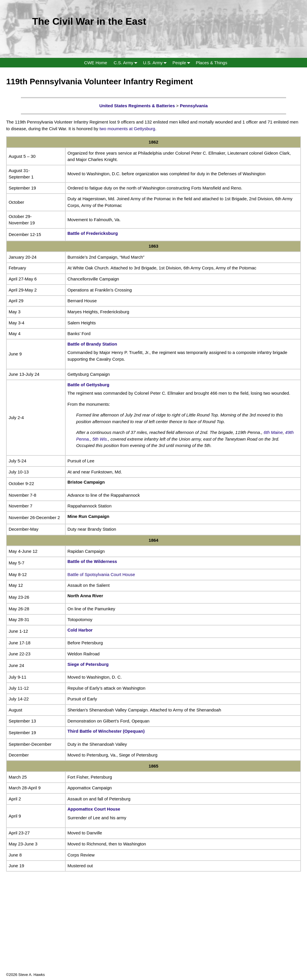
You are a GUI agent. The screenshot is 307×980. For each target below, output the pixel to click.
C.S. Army (127, 63)
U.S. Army (156, 63)
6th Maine (273, 432)
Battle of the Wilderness (92, 561)
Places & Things (211, 63)
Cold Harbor (80, 630)
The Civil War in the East (89, 21)
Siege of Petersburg (88, 664)
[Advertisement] (153, 931)
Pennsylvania (194, 106)
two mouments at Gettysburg (127, 129)
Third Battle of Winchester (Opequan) (106, 731)
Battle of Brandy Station (92, 344)
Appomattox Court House (94, 809)
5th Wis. (100, 439)
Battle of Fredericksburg (93, 233)
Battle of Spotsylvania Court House (101, 574)
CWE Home (96, 63)
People (183, 63)
